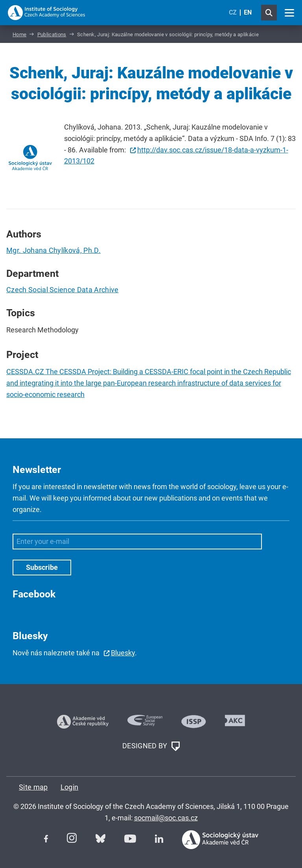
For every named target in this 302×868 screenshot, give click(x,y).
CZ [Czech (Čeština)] (233, 12)
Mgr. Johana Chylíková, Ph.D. (53, 250)
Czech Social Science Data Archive (63, 290)
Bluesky (123, 653)
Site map (33, 787)
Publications (52, 34)
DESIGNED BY (151, 746)
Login (70, 787)
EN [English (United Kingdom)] (248, 12)
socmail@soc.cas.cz (166, 818)
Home (19, 34)
